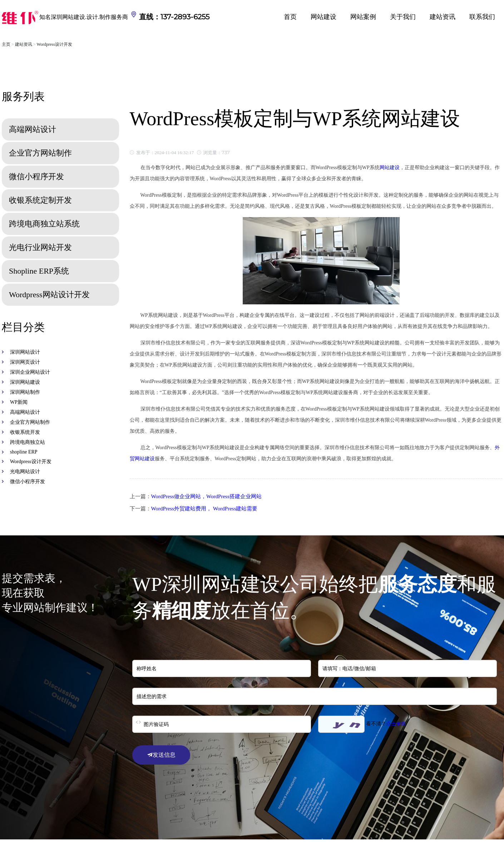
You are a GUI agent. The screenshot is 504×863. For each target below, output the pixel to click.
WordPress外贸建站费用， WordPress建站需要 (204, 509)
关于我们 (403, 17)
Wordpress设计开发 (55, 44)
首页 (290, 17)
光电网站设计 (25, 472)
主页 (6, 44)
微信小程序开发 (28, 482)
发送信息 (161, 755)
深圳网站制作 (25, 392)
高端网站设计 (25, 412)
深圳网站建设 (25, 382)
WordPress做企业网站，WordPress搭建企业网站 (206, 496)
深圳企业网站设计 (30, 372)
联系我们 (482, 17)
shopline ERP (24, 452)
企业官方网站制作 (30, 422)
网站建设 (323, 17)
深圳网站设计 (25, 352)
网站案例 (363, 17)
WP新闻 (19, 402)
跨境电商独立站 (28, 442)
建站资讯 (443, 17)
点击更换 (396, 724)
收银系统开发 (25, 432)
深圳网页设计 (25, 362)
